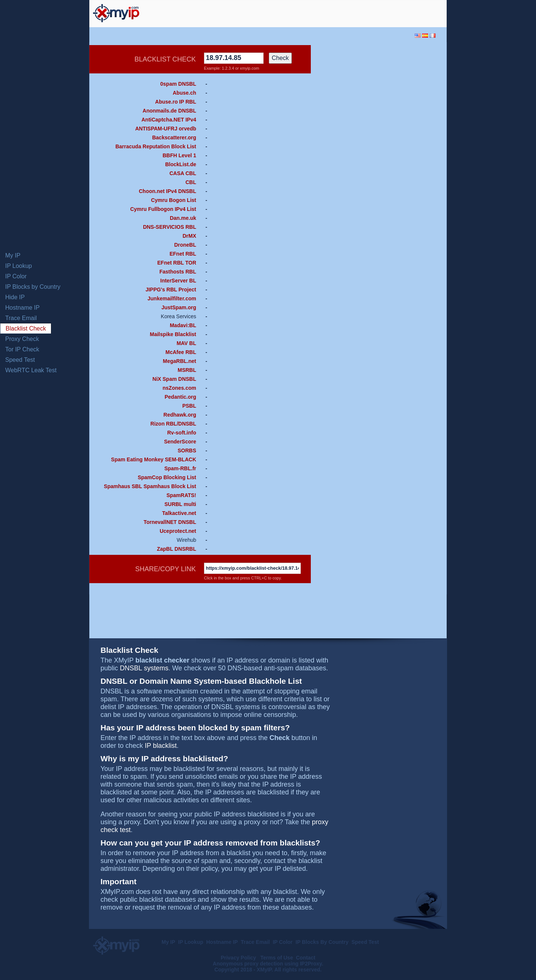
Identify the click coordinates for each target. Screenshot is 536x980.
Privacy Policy (239, 958)
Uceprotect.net (178, 531)
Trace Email (21, 318)
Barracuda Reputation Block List (156, 146)
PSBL (189, 406)
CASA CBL (183, 173)
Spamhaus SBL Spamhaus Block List (150, 486)
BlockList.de (181, 164)
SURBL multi (180, 504)
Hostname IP (22, 308)
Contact (306, 958)
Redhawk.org (180, 415)
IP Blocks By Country (322, 942)
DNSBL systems (144, 668)
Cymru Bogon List (174, 200)
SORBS (187, 451)
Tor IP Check (22, 349)
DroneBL (185, 245)
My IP (13, 255)
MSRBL (187, 370)
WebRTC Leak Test (31, 370)
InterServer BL (178, 281)
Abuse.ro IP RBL (176, 102)
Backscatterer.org (174, 137)
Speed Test (20, 360)
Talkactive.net (179, 513)
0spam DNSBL (178, 84)
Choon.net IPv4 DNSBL (167, 191)
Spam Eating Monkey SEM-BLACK (154, 459)
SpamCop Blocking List (167, 477)
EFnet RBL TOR (177, 263)
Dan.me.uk (183, 218)
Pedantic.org (180, 397)
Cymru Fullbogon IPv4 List (163, 209)
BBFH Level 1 (179, 155)
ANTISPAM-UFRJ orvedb (166, 129)
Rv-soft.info (182, 433)
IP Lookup (19, 266)
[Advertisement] (356, 13)
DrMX (189, 236)
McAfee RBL (181, 352)
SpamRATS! (181, 495)
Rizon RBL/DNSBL (173, 424)
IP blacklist (161, 746)
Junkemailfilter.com (172, 298)
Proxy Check (22, 339)
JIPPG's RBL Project (171, 290)
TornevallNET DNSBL (170, 522)
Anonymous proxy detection (248, 964)
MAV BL (186, 343)
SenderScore (180, 442)
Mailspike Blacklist (173, 334)
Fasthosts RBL (178, 272)
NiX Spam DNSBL (174, 379)
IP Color (16, 276)
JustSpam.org (179, 307)
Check (280, 58)
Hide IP (15, 297)
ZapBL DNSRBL (176, 549)
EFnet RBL (183, 254)
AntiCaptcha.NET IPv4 (169, 120)
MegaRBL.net (180, 361)
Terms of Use (277, 958)
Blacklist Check (26, 328)
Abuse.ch (184, 93)
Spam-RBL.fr (180, 468)
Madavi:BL (183, 325)
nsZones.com (179, 388)
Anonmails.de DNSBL (169, 111)
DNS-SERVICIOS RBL (170, 227)
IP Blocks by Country (33, 287)
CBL (191, 182)
